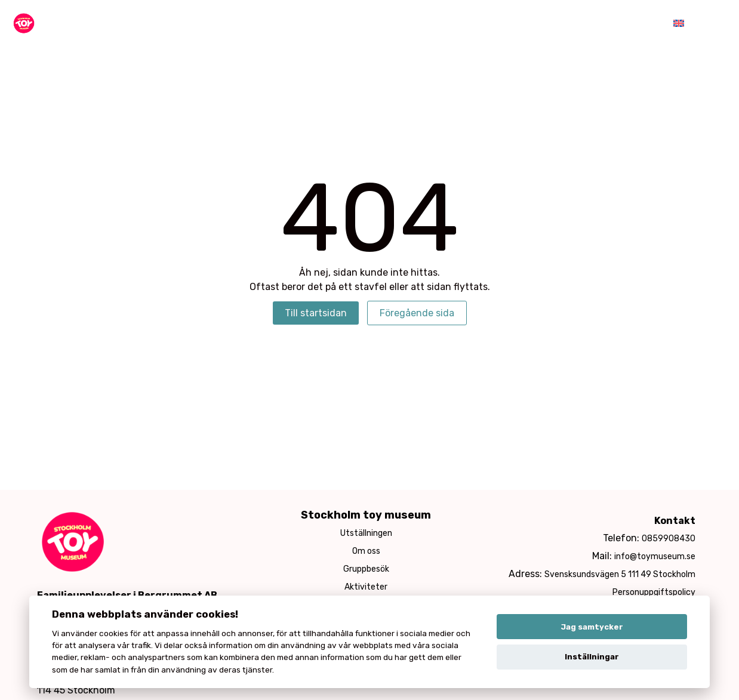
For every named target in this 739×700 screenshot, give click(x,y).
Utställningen (366, 533)
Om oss (366, 551)
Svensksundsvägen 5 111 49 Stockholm (620, 574)
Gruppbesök (366, 569)
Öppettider (623, 24)
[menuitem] (679, 24)
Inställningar (592, 657)
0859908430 (669, 539)
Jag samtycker (592, 627)
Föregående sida (417, 313)
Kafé (479, 24)
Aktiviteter (346, 24)
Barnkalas (420, 24)
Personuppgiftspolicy (654, 592)
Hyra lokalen (544, 24)
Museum (277, 24)
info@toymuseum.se (655, 556)
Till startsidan (316, 313)
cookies (114, 633)
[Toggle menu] (712, 24)
